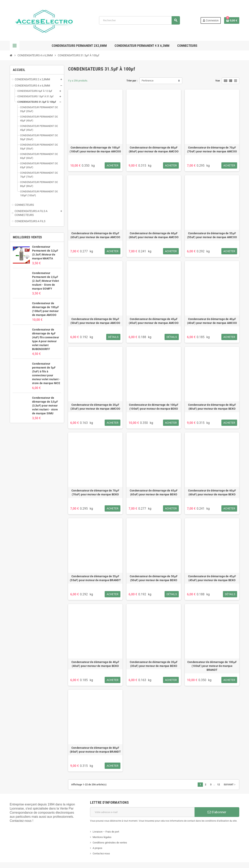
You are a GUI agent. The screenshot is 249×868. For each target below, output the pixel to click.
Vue (218, 81)
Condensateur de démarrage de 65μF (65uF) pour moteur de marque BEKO (154, 492)
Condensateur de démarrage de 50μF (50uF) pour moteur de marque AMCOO (95, 321)
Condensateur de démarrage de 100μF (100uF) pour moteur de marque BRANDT (212, 666)
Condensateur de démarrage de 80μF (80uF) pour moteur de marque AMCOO (154, 149)
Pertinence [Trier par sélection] (148, 81)
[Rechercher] (139, 20)
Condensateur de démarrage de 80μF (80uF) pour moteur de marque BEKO (212, 407)
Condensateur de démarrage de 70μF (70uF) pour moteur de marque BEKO (95, 492)
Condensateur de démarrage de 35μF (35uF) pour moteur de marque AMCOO (95, 407)
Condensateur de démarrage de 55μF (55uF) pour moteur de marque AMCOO (212, 235)
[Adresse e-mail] (142, 812)
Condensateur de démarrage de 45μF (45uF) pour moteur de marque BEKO (212, 578)
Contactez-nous (101, 853)
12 (218, 784)
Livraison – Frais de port (106, 832)
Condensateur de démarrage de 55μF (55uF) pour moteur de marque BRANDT (95, 578)
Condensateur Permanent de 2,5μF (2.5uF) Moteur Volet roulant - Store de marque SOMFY (46, 281)
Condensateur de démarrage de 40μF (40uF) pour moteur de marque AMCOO (212, 321)
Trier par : (132, 81)
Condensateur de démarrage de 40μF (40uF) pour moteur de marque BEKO (95, 664)
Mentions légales (102, 837)
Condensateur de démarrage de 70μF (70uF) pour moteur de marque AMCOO (212, 149)
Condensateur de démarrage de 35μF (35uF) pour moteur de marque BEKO (154, 664)
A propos (97, 848)
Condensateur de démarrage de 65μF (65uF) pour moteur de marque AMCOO (95, 235)
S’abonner (217, 812)
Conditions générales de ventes (110, 843)
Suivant (230, 785)
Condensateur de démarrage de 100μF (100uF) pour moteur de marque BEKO (154, 407)
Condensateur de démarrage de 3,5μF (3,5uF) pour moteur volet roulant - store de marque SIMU (45, 406)
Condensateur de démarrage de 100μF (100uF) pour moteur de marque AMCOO (95, 149)
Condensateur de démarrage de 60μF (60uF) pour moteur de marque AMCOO (154, 235)
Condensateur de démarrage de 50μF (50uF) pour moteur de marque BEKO (154, 578)
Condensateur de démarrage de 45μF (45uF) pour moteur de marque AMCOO (154, 321)
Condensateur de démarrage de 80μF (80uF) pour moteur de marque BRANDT (95, 750)
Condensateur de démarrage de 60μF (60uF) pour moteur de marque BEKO (212, 492)
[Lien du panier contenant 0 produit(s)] (232, 20)
